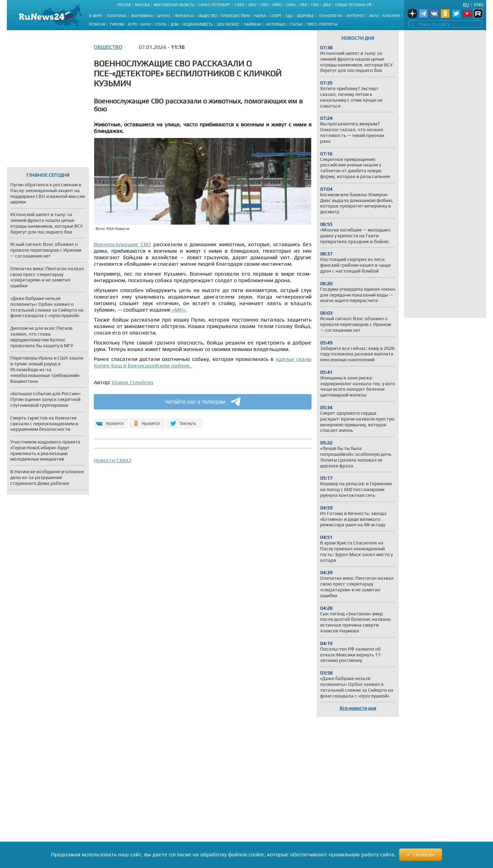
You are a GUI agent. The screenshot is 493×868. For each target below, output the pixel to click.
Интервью (275, 24)
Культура (391, 16)
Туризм (117, 24)
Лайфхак (253, 24)
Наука (260, 16)
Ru (466, 4)
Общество (207, 16)
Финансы (184, 16)
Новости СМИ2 (113, 460)
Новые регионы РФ (353, 5)
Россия (124, 5)
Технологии (330, 16)
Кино (146, 24)
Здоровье (305, 16)
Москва (142, 5)
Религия (97, 24)
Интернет (356, 16)
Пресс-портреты (322, 24)
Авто (374, 16)
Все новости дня (358, 708)
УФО (303, 5)
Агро (132, 24)
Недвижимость (198, 24)
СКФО (290, 5)
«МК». (179, 310)
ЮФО (277, 5)
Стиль (161, 24)
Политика (116, 16)
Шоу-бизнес (228, 24)
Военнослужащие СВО (122, 244)
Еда (289, 16)
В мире (96, 16)
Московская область (174, 5)
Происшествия (235, 16)
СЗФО (239, 5)
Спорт (276, 16)
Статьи (296, 24)
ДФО (327, 5)
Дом (174, 24)
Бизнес (164, 16)
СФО (315, 5)
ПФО (264, 5)
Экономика (142, 16)
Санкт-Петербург (214, 5)
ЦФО (252, 5)
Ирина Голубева (133, 382)
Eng (479, 4)
